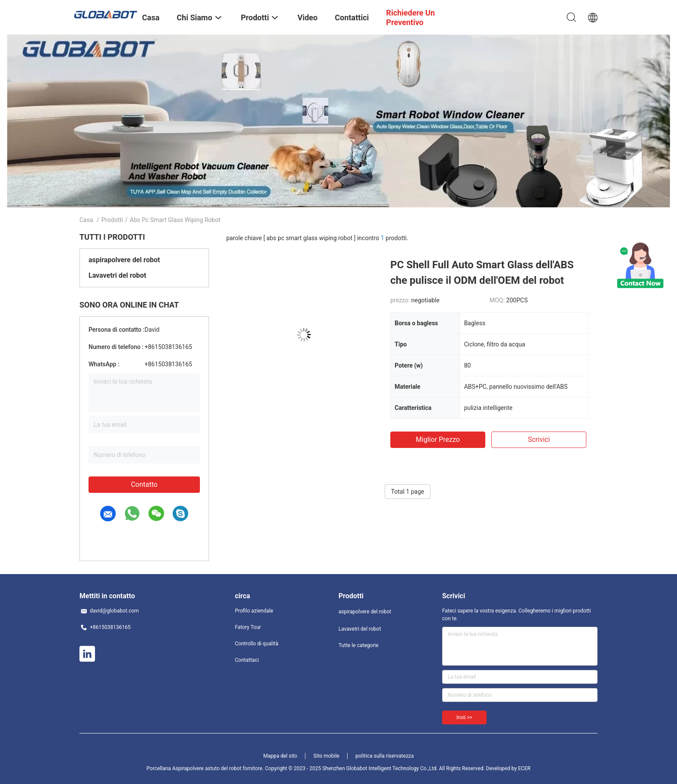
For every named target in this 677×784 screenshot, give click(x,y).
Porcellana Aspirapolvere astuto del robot (194, 768)
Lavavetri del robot (117, 275)
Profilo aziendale (254, 611)
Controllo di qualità (257, 644)
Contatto (144, 484)
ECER (524, 768)
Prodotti (112, 220)
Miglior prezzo (438, 440)
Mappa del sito (280, 756)
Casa (86, 220)
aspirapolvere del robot (124, 260)
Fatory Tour (248, 627)
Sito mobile (326, 756)
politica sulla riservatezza (384, 756)
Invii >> (464, 717)
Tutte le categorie (359, 645)
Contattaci (247, 660)
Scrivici (539, 440)
